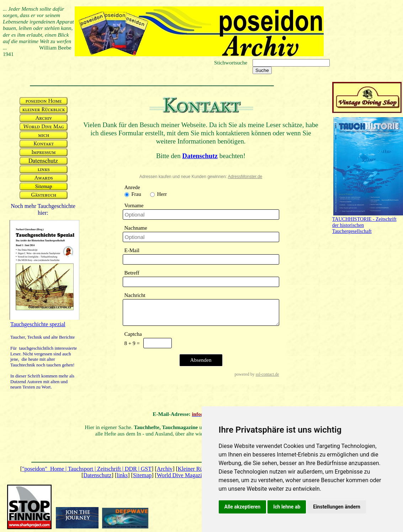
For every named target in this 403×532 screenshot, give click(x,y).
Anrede (132, 187)
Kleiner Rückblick (199, 469)
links (122, 475)
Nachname (136, 228)
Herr (161, 194)
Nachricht (135, 295)
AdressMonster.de (245, 177)
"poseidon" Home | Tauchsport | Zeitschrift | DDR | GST (87, 469)
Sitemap (142, 475)
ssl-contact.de (267, 374)
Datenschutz (97, 475)
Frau (136, 194)
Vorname (134, 205)
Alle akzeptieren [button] (243, 507)
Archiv (165, 469)
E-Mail (132, 250)
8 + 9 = (132, 343)
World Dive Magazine (182, 475)
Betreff (132, 273)
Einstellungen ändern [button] (337, 507)
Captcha (133, 334)
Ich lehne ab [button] (287, 507)
